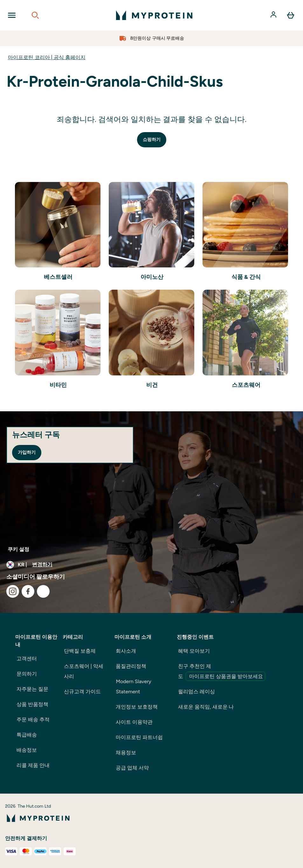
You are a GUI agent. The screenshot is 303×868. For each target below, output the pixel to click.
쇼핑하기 (152, 140)
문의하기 (27, 674)
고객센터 (27, 659)
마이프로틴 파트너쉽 (139, 737)
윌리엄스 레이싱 (196, 692)
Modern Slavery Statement (133, 686)
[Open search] (35, 15)
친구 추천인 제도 (222, 672)
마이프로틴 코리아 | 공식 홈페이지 (47, 57)
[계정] (274, 15)
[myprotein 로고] (154, 15)
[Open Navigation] (12, 15)
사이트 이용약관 (134, 722)
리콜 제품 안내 (33, 765)
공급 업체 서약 (132, 768)
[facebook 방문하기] (28, 591)
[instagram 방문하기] (13, 591)
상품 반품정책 (32, 704)
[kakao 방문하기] (43, 591)
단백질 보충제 (80, 651)
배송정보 (27, 750)
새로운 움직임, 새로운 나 (206, 707)
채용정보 (126, 753)
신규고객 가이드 (82, 692)
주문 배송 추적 (33, 720)
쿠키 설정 (18, 549)
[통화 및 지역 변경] (151, 565)
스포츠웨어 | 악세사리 (84, 671)
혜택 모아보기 (194, 651)
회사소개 (126, 651)
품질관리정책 (131, 666)
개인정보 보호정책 (137, 707)
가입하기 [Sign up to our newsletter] (27, 452)
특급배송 (27, 735)
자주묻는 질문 (32, 689)
